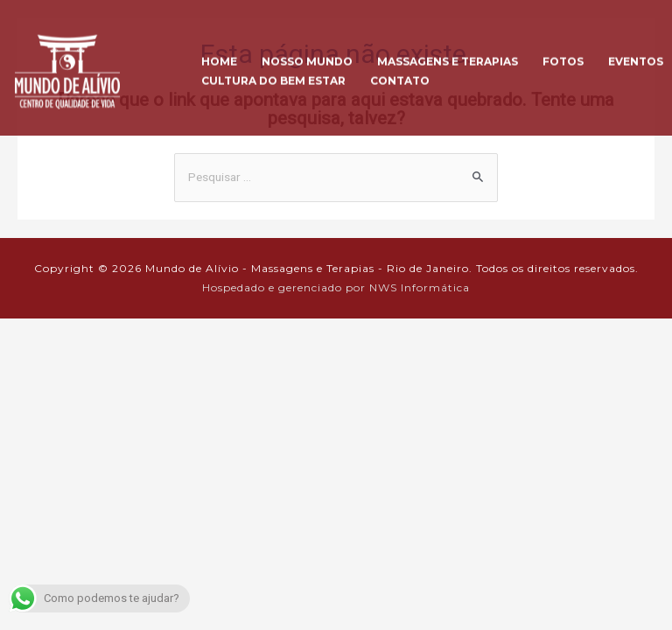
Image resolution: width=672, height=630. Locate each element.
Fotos (563, 56)
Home (219, 56)
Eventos (636, 56)
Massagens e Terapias (448, 56)
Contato (400, 75)
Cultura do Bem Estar (273, 75)
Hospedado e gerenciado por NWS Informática (336, 287)
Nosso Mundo (307, 56)
